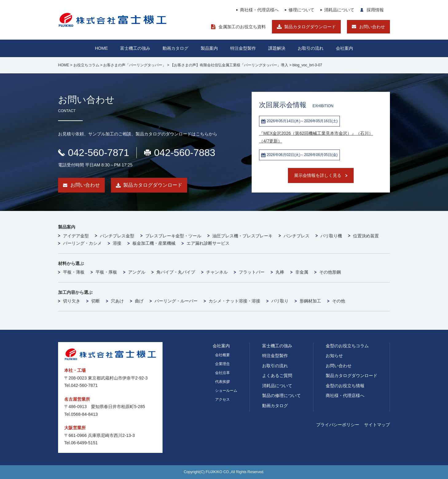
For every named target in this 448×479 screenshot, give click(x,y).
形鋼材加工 (310, 301)
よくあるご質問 (277, 376)
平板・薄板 (74, 272)
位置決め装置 (366, 236)
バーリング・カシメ (82, 243)
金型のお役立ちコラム (347, 346)
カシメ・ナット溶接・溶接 (234, 301)
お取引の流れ (275, 366)
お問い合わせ (372, 27)
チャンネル (217, 272)
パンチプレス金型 (117, 236)
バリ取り (280, 301)
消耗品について (339, 10)
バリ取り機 (331, 236)
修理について (301, 10)
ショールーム (226, 391)
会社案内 (344, 48)
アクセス (222, 399)
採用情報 (375, 10)
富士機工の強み (277, 346)
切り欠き (72, 301)
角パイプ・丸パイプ (176, 272)
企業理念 (222, 364)
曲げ (139, 301)
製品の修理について (281, 395)
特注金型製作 (275, 356)
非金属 (302, 272)
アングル (137, 272)
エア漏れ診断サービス (208, 243)
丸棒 (280, 272)
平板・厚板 (106, 272)
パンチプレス (297, 236)
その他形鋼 (330, 272)
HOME (101, 48)
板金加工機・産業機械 (154, 243)
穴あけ (117, 301)
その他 (339, 301)
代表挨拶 (222, 382)
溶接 (117, 243)
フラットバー (252, 272)
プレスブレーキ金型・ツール (173, 236)
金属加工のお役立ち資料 (242, 27)
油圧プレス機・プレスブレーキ (242, 236)
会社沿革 (222, 373)
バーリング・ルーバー (176, 301)
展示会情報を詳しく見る (318, 175)
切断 (96, 301)
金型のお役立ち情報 (345, 386)
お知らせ (334, 356)
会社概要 (222, 355)
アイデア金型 (76, 236)
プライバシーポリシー (338, 425)
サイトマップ (377, 425)
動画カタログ (175, 48)
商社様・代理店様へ (259, 10)
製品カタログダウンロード (310, 27)
